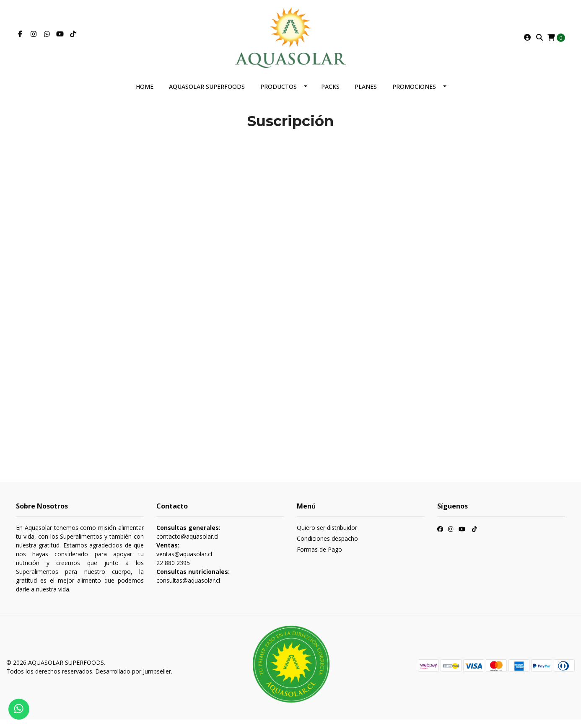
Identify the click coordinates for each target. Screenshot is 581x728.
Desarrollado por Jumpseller (133, 680)
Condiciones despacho (327, 547)
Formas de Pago (319, 558)
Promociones (414, 95)
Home (145, 95)
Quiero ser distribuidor (327, 536)
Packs (330, 95)
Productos (279, 95)
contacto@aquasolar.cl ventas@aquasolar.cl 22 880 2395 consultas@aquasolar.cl (193, 562)
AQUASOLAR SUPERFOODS (207, 95)
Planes (366, 95)
